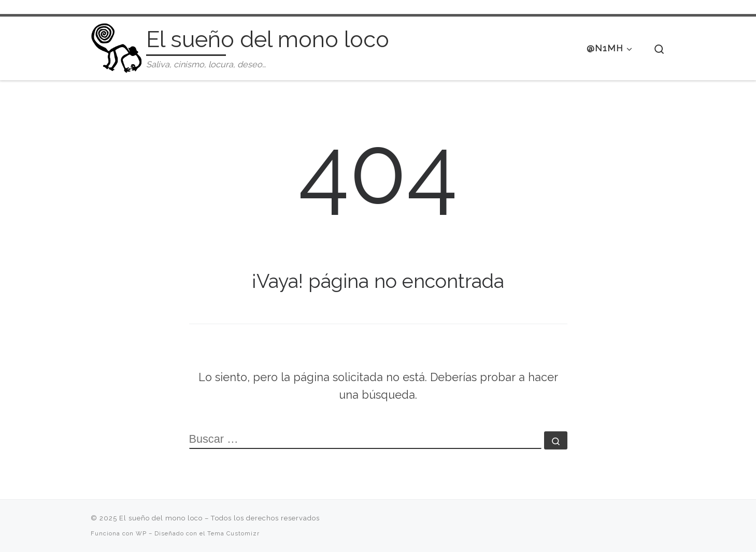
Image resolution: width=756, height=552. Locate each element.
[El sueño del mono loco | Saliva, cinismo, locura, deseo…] (117, 46)
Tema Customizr (233, 533)
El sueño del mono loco (161, 518)
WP (141, 533)
